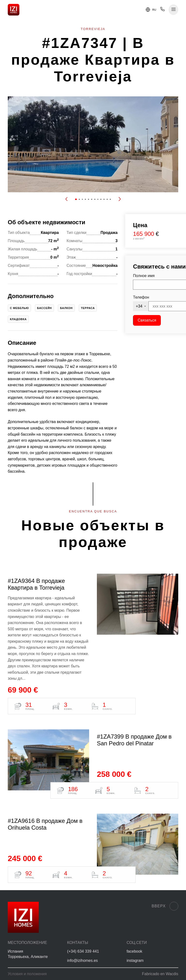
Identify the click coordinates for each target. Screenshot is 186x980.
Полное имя (144, 276)
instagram (135, 961)
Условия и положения (27, 974)
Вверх (165, 906)
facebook (135, 951)
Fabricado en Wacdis (160, 974)
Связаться (147, 320)
